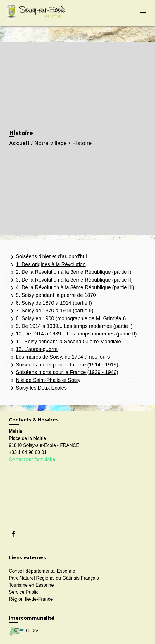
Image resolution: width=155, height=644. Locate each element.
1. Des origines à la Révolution (47, 265)
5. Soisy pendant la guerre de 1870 (52, 296)
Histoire (82, 143)
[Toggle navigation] (143, 13)
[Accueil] (37, 13)
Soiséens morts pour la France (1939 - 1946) (63, 373)
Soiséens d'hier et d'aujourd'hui (48, 257)
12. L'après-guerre (33, 349)
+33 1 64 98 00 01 (28, 452)
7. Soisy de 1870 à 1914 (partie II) (51, 311)
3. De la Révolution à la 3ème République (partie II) (71, 280)
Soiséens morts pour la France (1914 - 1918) (63, 365)
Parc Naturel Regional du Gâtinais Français (54, 578)
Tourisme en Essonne (31, 585)
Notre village (51, 143)
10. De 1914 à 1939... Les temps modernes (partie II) (73, 334)
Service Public (24, 592)
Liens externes (27, 558)
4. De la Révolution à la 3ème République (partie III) (72, 288)
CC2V (24, 631)
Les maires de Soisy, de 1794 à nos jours (59, 357)
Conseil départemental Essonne (42, 571)
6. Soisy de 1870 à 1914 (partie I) (50, 303)
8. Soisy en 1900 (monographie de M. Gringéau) (67, 319)
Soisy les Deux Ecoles (38, 388)
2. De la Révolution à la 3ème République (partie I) (70, 273)
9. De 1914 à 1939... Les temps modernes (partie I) (71, 326)
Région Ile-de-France (31, 599)
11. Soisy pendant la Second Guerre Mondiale (65, 342)
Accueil (19, 143)
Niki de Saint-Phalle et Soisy (45, 380)
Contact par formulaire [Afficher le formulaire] (32, 459)
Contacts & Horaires (34, 420)
